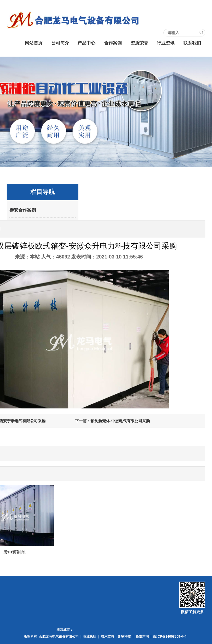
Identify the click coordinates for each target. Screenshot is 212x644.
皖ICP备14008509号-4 (170, 637)
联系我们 (192, 43)
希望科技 (124, 637)
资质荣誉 (139, 43)
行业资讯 (166, 43)
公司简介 (60, 43)
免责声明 (142, 637)
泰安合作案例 (23, 210)
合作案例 (113, 43)
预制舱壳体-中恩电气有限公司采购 (120, 421)
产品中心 (86, 43)
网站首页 (34, 43)
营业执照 (90, 637)
